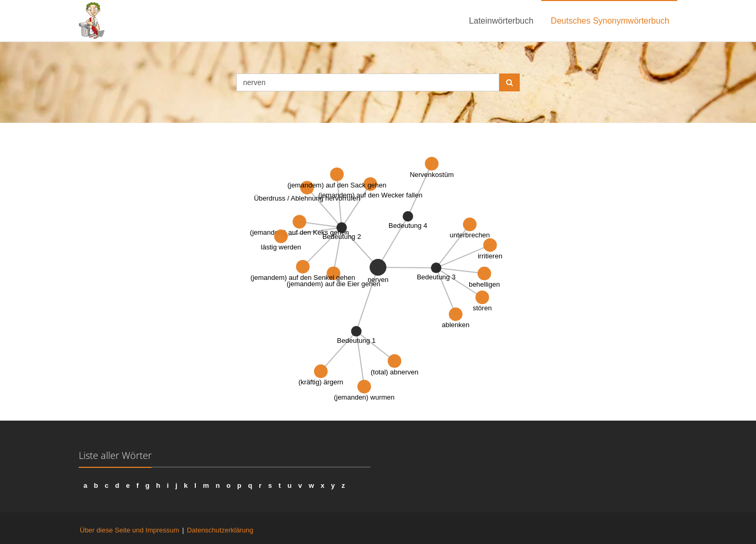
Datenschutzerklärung (220, 530)
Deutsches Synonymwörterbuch (610, 21)
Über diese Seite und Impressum (129, 530)
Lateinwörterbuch (501, 21)
